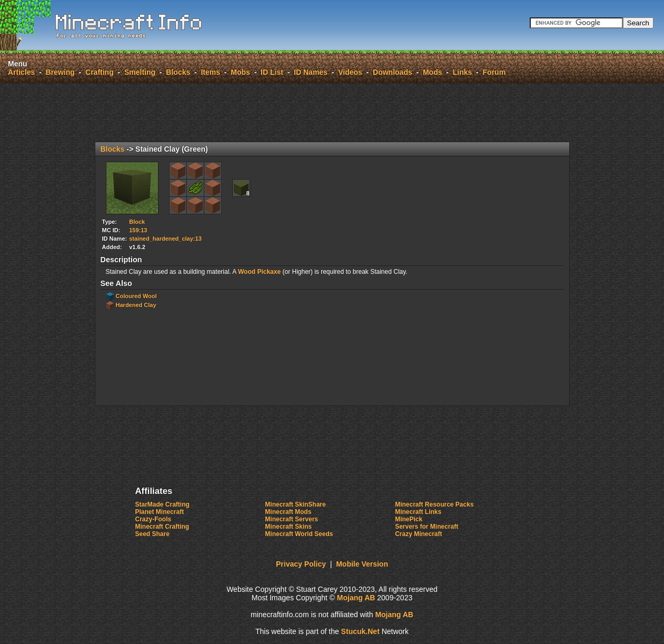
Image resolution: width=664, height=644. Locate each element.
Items (210, 72)
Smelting (140, 72)
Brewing (60, 72)
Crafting (100, 72)
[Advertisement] (332, 113)
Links (463, 72)
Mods (433, 72)
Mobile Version (362, 564)
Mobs (240, 72)
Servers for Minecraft (427, 527)
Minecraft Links (418, 512)
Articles (21, 72)
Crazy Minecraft (418, 534)
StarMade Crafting (162, 504)
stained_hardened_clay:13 (165, 239)
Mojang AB (356, 598)
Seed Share (152, 534)
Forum (494, 72)
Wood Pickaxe (259, 272)
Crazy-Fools (153, 519)
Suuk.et (360, 631)
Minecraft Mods (288, 512)
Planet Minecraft (160, 512)
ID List (272, 72)
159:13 (138, 230)
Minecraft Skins (288, 527)
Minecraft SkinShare (295, 504)
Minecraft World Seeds (299, 534)
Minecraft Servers (291, 519)
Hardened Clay (136, 305)
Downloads (393, 72)
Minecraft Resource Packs (434, 504)
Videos (350, 72)
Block (137, 222)
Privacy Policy (301, 564)
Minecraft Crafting (162, 527)
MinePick (409, 519)
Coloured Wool (136, 296)
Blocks (178, 72)
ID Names (311, 72)
